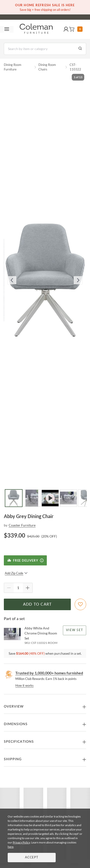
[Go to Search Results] (80, 49)
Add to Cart (37, 604)
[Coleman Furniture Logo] (36, 29)
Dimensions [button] (16, 724)
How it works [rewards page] (24, 685)
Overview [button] (14, 707)
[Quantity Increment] (28, 588)
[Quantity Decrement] (9, 588)
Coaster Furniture (22, 525)
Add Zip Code (16, 573)
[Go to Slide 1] (14, 498)
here (11, 847)
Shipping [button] (13, 759)
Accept (32, 858)
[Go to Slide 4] (68, 498)
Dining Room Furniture (13, 67)
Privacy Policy (21, 842)
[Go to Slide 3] (50, 498)
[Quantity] (18, 588)
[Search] (45, 49)
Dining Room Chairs (47, 67)
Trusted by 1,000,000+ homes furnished (49, 673)
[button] (66, 29)
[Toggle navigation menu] (7, 29)
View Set (75, 630)
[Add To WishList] (80, 604)
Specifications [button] (19, 742)
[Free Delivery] (25, 560)
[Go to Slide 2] (32, 498)
